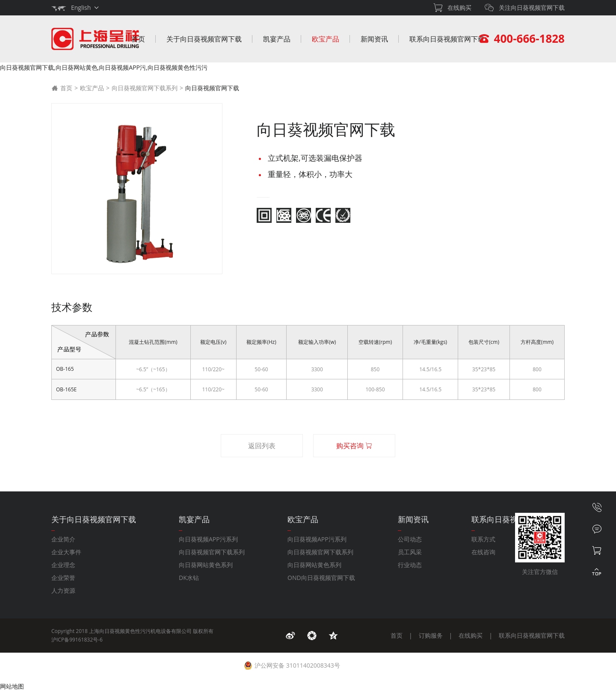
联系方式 (483, 539)
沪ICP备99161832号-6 (77, 640)
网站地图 (12, 686)
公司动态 (410, 539)
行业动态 (410, 565)
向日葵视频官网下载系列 (145, 88)
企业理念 (63, 565)
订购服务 (431, 635)
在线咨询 (483, 552)
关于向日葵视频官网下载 (204, 39)
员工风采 (410, 552)
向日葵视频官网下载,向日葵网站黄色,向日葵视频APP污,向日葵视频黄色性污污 (104, 67)
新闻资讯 (374, 39)
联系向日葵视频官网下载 (447, 39)
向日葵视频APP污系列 (208, 539)
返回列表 (262, 446)
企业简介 (63, 539)
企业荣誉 (63, 578)
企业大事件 (66, 552)
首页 (138, 39)
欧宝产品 (326, 39)
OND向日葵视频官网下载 (321, 578)
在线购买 (471, 635)
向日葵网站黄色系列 (206, 565)
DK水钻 (189, 578)
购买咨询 (354, 446)
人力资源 (63, 590)
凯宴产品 (277, 39)
